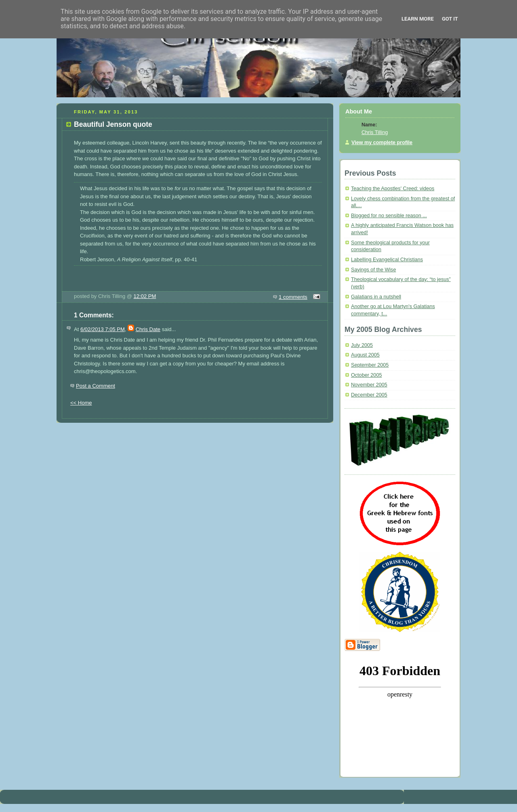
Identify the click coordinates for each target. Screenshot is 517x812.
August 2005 (365, 355)
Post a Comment (96, 386)
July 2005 (362, 345)
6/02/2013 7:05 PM (103, 329)
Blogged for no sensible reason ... (389, 216)
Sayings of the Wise (373, 270)
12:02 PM (145, 296)
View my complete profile (382, 143)
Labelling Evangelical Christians (387, 260)
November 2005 (369, 385)
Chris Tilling (375, 132)
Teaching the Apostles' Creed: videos (393, 189)
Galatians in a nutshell (376, 297)
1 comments (293, 297)
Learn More (418, 19)
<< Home (81, 403)
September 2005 (370, 365)
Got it (450, 19)
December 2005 (369, 395)
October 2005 (366, 375)
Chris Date (148, 329)
